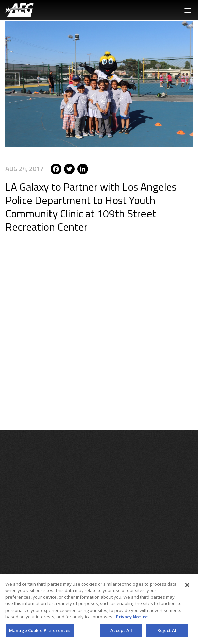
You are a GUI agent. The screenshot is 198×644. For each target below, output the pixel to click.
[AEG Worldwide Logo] (20, 10)
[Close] (187, 588)
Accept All (121, 633)
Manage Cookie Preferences (40, 633)
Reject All (167, 633)
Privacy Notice (132, 619)
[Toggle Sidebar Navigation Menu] (188, 10)
